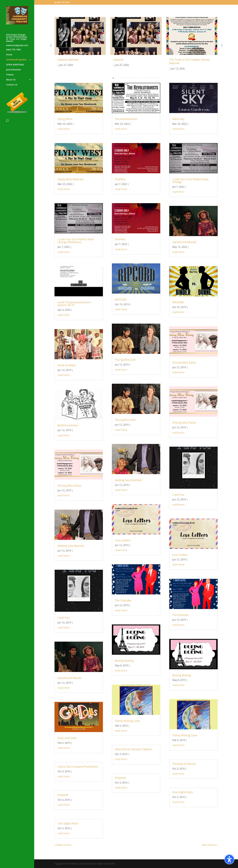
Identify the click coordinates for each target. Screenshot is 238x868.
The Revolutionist (126, 119)
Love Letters (123, 540)
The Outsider (123, 600)
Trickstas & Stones (184, 764)
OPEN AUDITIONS (15, 65)
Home (9, 55)
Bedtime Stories (68, 425)
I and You (64, 618)
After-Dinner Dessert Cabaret (133, 749)
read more (64, 129)
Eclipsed (63, 795)
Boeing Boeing (124, 661)
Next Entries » (210, 845)
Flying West (65, 119)
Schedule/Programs (16, 60)
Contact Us (12, 85)
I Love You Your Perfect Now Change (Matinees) (76, 241)
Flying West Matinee (70, 179)
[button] (221, 45)
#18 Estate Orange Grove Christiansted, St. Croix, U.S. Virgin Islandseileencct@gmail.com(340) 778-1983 (17, 42)
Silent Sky (178, 119)
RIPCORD (121, 299)
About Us (11, 80)
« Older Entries (63, 845)
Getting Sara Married (71, 546)
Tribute (10, 75)
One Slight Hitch (68, 823)
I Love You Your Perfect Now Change (190, 181)
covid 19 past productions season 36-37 (74, 304)
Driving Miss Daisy (69, 486)
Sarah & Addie (67, 365)
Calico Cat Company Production (78, 766)
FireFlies (120, 179)
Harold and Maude (69, 678)
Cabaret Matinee (68, 60)
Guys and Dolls (67, 738)
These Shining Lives (127, 721)
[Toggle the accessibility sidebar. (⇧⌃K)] (229, 859)
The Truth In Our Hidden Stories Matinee (190, 61)
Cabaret (118, 60)
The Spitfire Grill (125, 360)
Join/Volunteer (14, 70)
